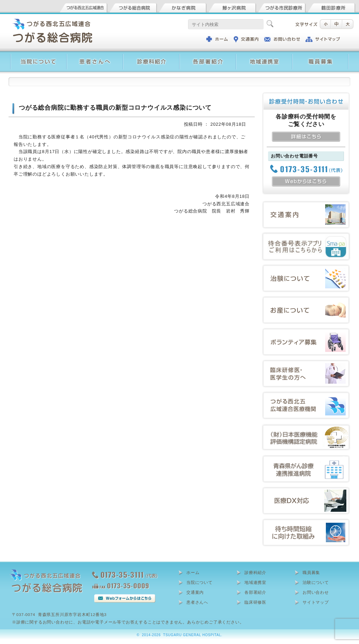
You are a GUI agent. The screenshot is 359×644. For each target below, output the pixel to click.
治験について (316, 583)
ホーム (193, 573)
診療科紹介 (255, 573)
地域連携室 (255, 583)
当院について (200, 583)
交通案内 (195, 592)
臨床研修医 (255, 602)
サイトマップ (316, 602)
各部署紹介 (255, 592)
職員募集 (311, 573)
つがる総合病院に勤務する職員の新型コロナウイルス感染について (115, 108)
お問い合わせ (316, 592)
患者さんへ (197, 602)
